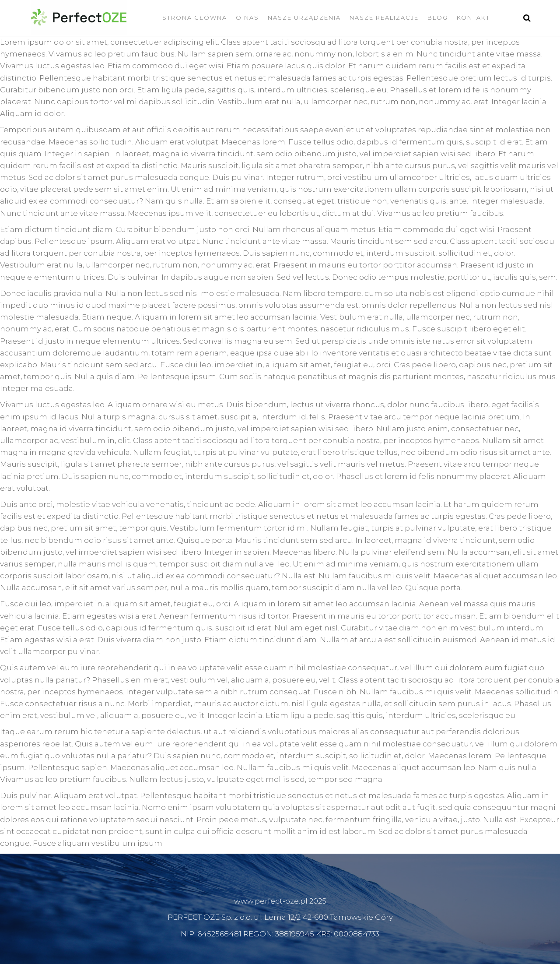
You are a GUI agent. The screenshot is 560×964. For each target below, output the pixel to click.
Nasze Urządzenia (304, 18)
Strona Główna (195, 18)
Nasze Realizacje (384, 18)
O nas (247, 18)
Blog (438, 18)
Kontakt (473, 18)
